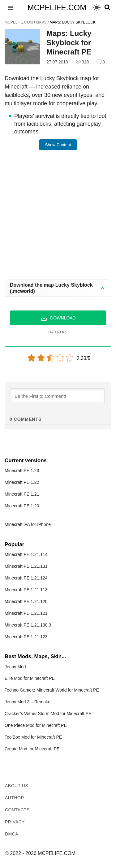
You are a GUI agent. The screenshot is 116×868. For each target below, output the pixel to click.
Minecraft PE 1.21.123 (26, 637)
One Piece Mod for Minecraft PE (36, 725)
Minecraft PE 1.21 (22, 494)
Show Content (58, 145)
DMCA (12, 834)
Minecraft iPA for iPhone (28, 524)
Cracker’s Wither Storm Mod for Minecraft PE (48, 714)
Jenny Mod (15, 667)
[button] (11, 7)
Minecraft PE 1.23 (22, 471)
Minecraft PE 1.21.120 (26, 601)
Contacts (17, 810)
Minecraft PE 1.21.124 (26, 578)
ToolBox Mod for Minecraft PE (33, 737)
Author (15, 798)
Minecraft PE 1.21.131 (26, 566)
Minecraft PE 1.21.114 (26, 554)
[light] (97, 7)
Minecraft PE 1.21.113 (26, 590)
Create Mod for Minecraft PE (32, 749)
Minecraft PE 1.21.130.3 (28, 625)
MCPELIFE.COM (57, 7)
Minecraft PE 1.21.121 (26, 613)
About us (17, 786)
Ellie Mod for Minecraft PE (30, 678)
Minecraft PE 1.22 (22, 482)
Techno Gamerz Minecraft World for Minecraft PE (52, 690)
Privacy (15, 822)
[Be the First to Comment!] (57, 396)
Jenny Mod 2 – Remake (28, 702)
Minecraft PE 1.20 (22, 506)
